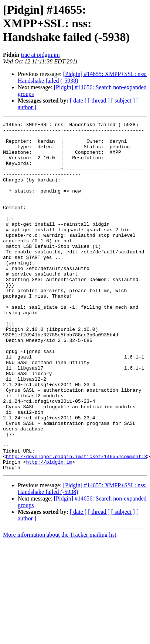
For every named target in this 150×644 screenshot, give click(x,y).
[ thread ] (99, 101)
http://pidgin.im (49, 530)
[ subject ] (123, 101)
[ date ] (78, 101)
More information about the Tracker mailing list (60, 604)
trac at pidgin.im (40, 55)
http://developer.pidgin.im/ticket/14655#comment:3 (76, 524)
